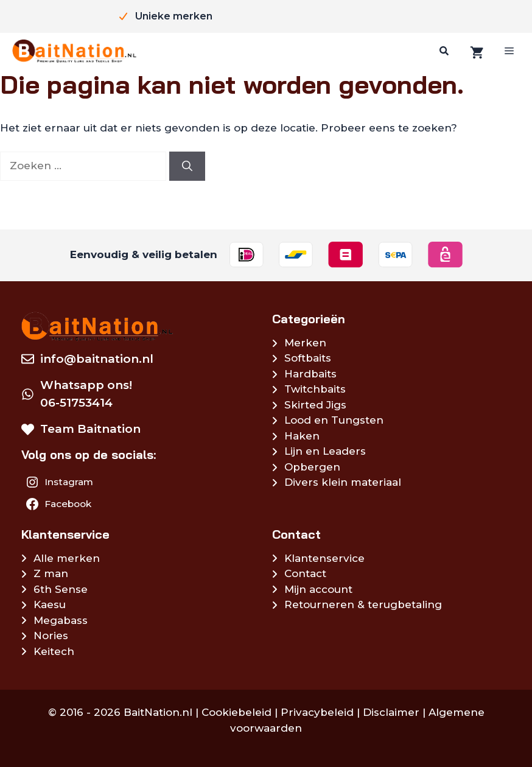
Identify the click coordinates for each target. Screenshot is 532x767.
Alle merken (67, 558)
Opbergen (312, 467)
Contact (305, 573)
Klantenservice (324, 558)
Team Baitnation (90, 429)
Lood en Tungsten (334, 420)
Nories (51, 636)
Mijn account (318, 589)
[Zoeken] (443, 51)
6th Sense (61, 589)
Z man (51, 573)
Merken (305, 343)
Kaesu (50, 604)
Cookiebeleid (236, 712)
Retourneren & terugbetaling (363, 604)
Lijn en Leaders (325, 451)
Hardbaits (310, 374)
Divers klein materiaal (343, 482)
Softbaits (308, 358)
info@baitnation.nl (97, 359)
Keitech (54, 651)
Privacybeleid (317, 712)
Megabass (61, 620)
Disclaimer (391, 712)
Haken (302, 436)
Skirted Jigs (315, 405)
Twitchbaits (315, 389)
